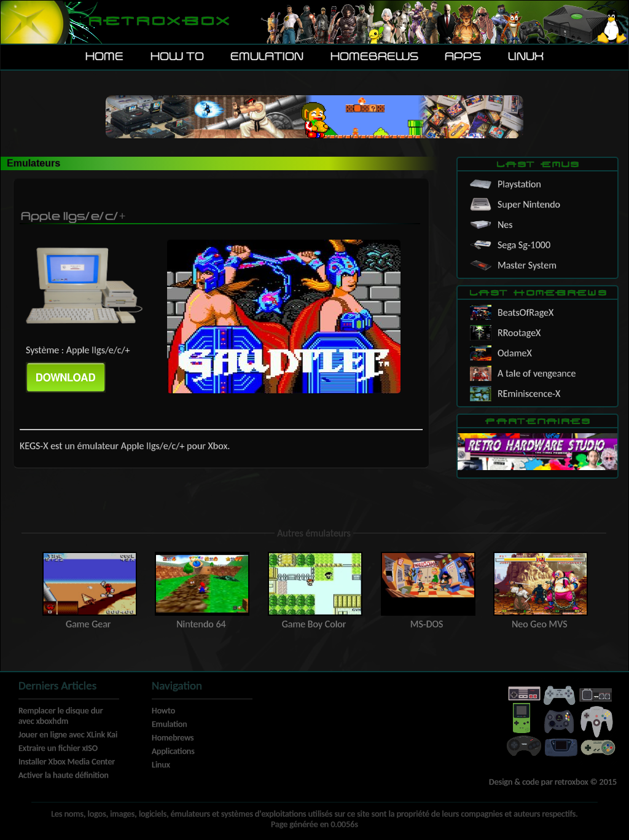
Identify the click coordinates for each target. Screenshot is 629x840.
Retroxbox (158, 22)
